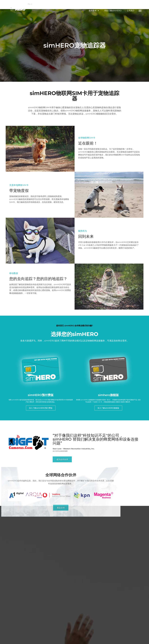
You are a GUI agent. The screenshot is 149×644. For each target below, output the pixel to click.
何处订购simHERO (113, 11)
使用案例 (94, 11)
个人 (29, 4)
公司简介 (131, 11)
